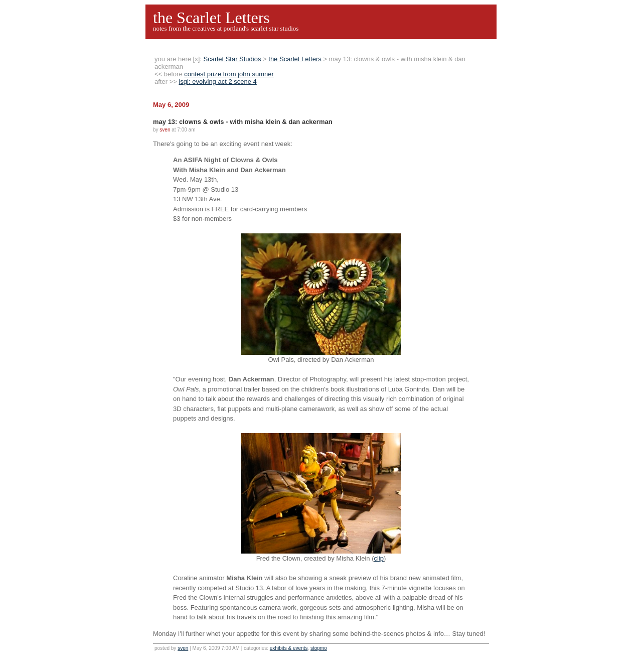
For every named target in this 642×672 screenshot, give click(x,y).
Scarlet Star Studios (232, 59)
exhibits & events (289, 648)
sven (183, 648)
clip (379, 558)
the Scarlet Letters (211, 18)
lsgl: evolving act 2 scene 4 (217, 82)
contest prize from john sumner (229, 74)
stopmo (319, 648)
